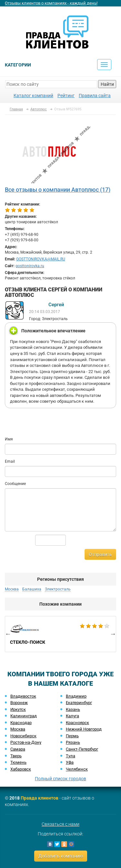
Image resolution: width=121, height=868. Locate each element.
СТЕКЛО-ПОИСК (60, 634)
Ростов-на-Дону (26, 742)
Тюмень (18, 762)
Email (10, 461)
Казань (73, 709)
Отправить (100, 554)
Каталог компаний (33, 96)
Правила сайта (95, 96)
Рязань (73, 742)
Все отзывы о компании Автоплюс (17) (58, 190)
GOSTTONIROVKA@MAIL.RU (41, 259)
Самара (18, 749)
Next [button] (113, 634)
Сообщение (15, 484)
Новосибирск (23, 736)
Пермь (72, 736)
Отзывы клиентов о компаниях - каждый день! (51, 3)
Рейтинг (66, 96)
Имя (9, 439)
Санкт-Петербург (82, 749)
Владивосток (23, 696)
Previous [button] (8, 634)
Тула (71, 756)
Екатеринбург (79, 703)
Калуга (72, 716)
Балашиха (32, 589)
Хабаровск (21, 769)
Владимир (76, 696)
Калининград (24, 716)
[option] (60, 634)
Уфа (70, 762)
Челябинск (77, 769)
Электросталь (58, 589)
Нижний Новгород (84, 729)
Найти (107, 84)
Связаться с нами (60, 824)
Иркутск (18, 709)
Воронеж (19, 703)
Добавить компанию (61, 856)
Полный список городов (60, 779)
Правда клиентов (40, 798)
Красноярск (77, 723)
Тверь (16, 756)
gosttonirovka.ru (30, 266)
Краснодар (21, 723)
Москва (12, 589)
